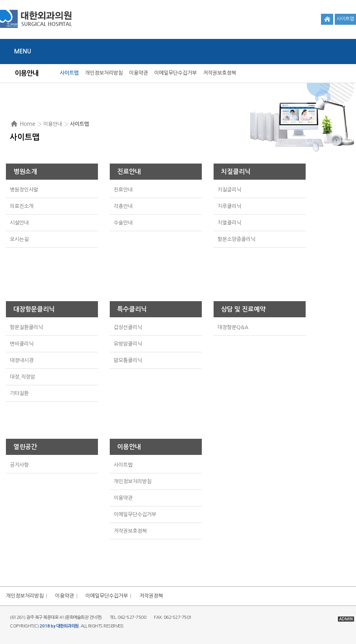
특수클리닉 (132, 309)
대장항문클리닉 (34, 309)
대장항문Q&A (233, 327)
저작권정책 (151, 596)
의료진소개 (22, 206)
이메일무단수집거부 (175, 73)
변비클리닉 (22, 344)
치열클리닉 (229, 223)
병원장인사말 (24, 190)
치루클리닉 (229, 206)
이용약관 (138, 73)
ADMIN (346, 619)
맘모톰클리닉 (128, 360)
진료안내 (129, 172)
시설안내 (19, 223)
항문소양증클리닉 (236, 239)
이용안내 (129, 447)
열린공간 (25, 447)
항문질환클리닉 (26, 327)
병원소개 (25, 172)
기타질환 (19, 393)
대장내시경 (22, 360)
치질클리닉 (236, 172)
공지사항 (19, 465)
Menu (23, 51)
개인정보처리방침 (104, 73)
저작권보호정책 (220, 73)
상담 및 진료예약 (243, 309)
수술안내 (123, 223)
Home (28, 124)
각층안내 (123, 206)
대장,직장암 (22, 377)
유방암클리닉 (128, 344)
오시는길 (19, 239)
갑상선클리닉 (128, 327)
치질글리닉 (229, 190)
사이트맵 (345, 19)
